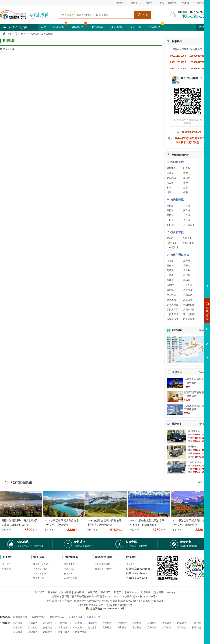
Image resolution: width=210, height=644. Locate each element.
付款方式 (172, 3)
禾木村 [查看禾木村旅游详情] (170, 285)
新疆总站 (152, 623)
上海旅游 (197, 623)
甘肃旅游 (122, 623)
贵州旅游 (107, 627)
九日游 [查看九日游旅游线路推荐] (170, 225)
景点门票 (136, 27)
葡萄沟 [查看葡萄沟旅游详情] (170, 270)
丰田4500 (193, 447)
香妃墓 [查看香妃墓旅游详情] (187, 275)
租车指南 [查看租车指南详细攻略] (203, 424)
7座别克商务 (195, 462)
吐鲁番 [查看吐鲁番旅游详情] (187, 168)
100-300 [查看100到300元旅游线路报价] (187, 238)
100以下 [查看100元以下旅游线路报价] (171, 238)
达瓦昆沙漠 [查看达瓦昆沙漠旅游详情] (172, 319)
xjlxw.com (112, 605)
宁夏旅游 (137, 623)
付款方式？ (69, 569)
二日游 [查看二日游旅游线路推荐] (187, 206)
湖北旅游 (62, 627)
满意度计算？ (40, 578)
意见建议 (130, 564)
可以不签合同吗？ (104, 564)
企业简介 (6, 564)
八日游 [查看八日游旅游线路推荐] (187, 220)
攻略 (203, 27)
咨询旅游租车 (192, 332)
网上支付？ (69, 574)
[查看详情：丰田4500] (176, 452)
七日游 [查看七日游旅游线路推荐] (170, 220)
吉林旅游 (48, 632)
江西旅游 (182, 627)
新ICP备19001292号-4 (145, 596)
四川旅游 (122, 627)
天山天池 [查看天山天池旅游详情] (188, 295)
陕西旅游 (107, 623)
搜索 (143, 15)
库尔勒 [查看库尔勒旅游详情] (187, 178)
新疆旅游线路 (38, 617)
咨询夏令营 (192, 326)
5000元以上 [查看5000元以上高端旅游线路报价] (173, 247)
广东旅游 (152, 627)
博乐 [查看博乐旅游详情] (169, 192)
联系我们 (53, 592)
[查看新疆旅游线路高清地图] (187, 350)
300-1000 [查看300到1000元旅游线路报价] (172, 243)
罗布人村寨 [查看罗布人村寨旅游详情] (172, 305)
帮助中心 (150, 3)
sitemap (171, 592)
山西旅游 (62, 623)
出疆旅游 (78, 27)
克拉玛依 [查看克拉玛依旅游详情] (171, 178)
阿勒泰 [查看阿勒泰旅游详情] (170, 173)
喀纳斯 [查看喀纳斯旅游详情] (187, 280)
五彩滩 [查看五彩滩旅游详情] (187, 261)
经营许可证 (136, 3)
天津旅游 (33, 623)
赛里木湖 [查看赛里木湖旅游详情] (188, 290)
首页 (44, 27)
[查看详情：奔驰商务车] (176, 437)
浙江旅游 (33, 627)
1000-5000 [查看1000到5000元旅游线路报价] (189, 243)
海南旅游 (18, 632)
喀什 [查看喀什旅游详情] (185, 183)
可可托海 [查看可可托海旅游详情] (188, 285)
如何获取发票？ (72, 578)
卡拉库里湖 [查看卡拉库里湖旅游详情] (172, 314)
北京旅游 (18, 623)
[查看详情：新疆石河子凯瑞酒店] (175, 396)
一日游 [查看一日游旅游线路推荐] (170, 206)
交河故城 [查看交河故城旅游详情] (171, 300)
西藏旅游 (182, 623)
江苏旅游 (18, 627)
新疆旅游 (59, 27)
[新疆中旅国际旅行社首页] (28, 15)
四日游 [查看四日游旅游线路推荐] (187, 210)
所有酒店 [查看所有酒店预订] (203, 372)
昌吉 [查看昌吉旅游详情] (185, 188)
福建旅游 (197, 627)
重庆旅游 (137, 627)
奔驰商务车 (194, 431)
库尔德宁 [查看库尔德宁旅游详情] (171, 290)
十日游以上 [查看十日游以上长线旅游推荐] (189, 225)
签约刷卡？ (69, 564)
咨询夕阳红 (192, 338)
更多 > (201, 482)
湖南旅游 (77, 627)
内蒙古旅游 (81, 632)
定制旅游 (155, 27)
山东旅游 (77, 623)
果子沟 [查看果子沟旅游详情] (187, 265)
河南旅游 (92, 623)
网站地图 (66, 592)
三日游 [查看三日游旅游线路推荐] (170, 210)
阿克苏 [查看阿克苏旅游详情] (170, 183)
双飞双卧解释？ (41, 574)
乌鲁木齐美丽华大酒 (195, 379)
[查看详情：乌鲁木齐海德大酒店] (175, 410)
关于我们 (39, 592)
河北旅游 (48, 623)
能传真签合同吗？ (104, 569)
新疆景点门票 (94, 617)
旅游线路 (79, 592)
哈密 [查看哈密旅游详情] (185, 192)
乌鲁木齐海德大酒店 (195, 406)
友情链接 (145, 592)
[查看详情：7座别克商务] (176, 468)
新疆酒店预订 (75, 617)
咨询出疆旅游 (192, 320)
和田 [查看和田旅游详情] (169, 188)
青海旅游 (167, 623)
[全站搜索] (104, 15)
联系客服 (185, 3)
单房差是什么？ (41, 569)
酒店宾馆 (116, 27)
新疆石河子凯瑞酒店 (195, 392)
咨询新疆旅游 (192, 313)
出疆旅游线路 (20, 617)
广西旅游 (167, 627)
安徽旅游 (48, 627)
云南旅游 (92, 627)
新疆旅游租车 (57, 617)
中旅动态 (6, 569)
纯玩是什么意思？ (42, 564)
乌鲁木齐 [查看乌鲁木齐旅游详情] (171, 168)
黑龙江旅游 (64, 632)
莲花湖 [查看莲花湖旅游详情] (170, 280)
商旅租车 (97, 27)
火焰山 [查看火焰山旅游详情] (170, 275)
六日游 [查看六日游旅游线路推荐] (187, 215)
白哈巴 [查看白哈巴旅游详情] (170, 261)
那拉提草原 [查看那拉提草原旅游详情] (172, 310)
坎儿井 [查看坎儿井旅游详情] (187, 270)
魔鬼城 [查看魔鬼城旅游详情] (170, 265)
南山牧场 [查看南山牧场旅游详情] (171, 295)
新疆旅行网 (126, 605)
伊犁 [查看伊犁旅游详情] (185, 173)
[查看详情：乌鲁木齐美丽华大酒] (175, 383)
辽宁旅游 (33, 632)
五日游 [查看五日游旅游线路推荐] (170, 215)
